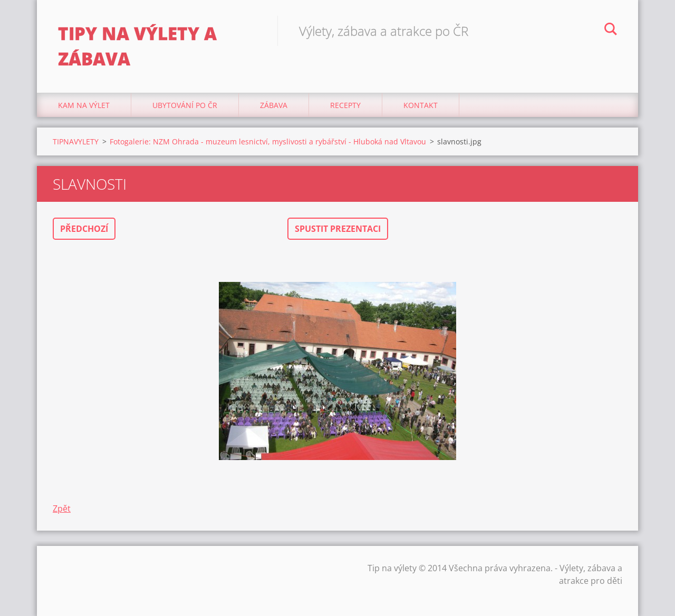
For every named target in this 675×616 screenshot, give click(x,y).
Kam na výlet (84, 105)
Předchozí (84, 229)
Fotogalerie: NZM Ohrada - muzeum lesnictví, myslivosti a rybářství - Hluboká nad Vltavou (268, 141)
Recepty (345, 105)
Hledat (611, 31)
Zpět (62, 509)
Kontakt (421, 105)
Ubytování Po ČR (185, 105)
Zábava (274, 105)
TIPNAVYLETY (76, 141)
